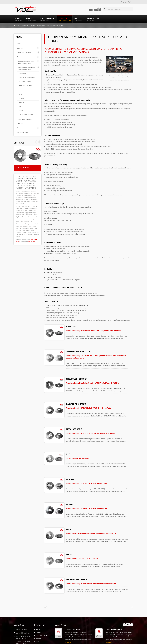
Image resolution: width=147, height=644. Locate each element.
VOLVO (21, 111)
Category (25, 26)
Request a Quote (94, 19)
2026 (58, 620)
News (79, 19)
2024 (99, 620)
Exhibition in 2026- (72, 613)
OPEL (21, 94)
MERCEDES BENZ (24, 90)
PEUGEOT (22, 98)
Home (19, 19)
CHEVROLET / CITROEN (26, 82)
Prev (40, 142)
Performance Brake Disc (25, 119)
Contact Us (32, 241)
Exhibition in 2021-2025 (115, 613)
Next (37, 142)
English (130, 2)
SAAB (21, 107)
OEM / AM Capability (48, 19)
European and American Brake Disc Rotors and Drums (27, 68)
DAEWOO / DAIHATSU (25, 86)
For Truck (21, 124)
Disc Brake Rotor (22, 167)
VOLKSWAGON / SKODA (26, 115)
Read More (68, 626)
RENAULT (22, 102)
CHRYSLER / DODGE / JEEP (27, 78)
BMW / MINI (22, 73)
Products (65, 19)
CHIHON (31, 19)
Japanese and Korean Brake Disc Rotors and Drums (26, 62)
